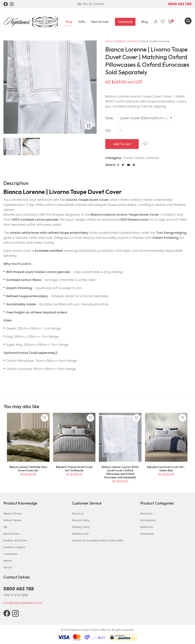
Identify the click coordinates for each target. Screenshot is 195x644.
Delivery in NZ (80, 534)
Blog (145, 22)
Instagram (12, 4)
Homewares (148, 520)
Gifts (82, 22)
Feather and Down (15, 540)
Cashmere (10, 554)
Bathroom (147, 527)
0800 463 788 (180, 4)
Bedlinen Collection (127, 41)
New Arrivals (100, 22)
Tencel (8, 567)
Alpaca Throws (13, 513)
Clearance (125, 22)
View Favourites (163, 22)
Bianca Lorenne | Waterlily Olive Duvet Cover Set (28, 469)
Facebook (6, 4)
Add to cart (122, 144)
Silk (5, 527)
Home (109, 41)
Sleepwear (147, 534)
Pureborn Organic (14, 547)
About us (78, 513)
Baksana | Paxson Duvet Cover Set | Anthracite (74, 469)
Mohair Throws (12, 520)
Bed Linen (146, 513)
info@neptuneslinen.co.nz (23, 603)
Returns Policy (81, 520)
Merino (8, 561)
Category (113, 158)
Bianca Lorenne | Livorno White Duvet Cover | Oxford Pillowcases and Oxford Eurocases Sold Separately (120, 472)
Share (110, 165)
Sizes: (109, 118)
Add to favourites (45, 418)
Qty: (108, 130)
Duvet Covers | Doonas (155, 41)
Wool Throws (11, 534)
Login (156, 22)
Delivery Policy (81, 527)
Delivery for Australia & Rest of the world (97, 540)
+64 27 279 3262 (16, 595)
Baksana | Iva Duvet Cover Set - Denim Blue (166, 469)
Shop (69, 22)
